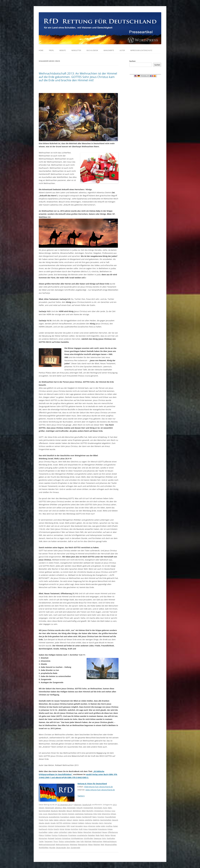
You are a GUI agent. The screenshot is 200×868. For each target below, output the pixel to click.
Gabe (51, 820)
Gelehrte (96, 820)
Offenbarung (113, 832)
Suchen (132, 61)
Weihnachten (97, 841)
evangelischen (54, 817)
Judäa (98, 826)
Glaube (41, 823)
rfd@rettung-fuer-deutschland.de (98, 787)
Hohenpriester (60, 826)
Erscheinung (43, 817)
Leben (51, 832)
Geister (75, 820)
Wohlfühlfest (44, 848)
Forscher (101, 817)
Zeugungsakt (61, 848)
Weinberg (74, 844)
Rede (98, 835)
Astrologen (98, 808)
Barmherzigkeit (45, 811)
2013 (115, 805)
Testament (48, 841)
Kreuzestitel (93, 829)
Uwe (78, 841)
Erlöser (113, 814)
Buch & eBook (92, 50)
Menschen (87, 832)
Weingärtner (83, 844)
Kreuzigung (102, 829)
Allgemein (78, 805)
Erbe (95, 814)
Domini (65, 814)
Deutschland (53, 814)
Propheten (72, 835)
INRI (68, 826)
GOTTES (59, 823)
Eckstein (71, 814)
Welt (102, 844)
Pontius (55, 835)
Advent (42, 808)
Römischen (43, 838)
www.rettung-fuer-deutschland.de (100, 790)
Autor (122, 50)
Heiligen (81, 823)
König (62, 829)
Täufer (41, 841)
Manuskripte (109, 50)
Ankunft (79, 808)
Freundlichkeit (110, 817)
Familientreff (87, 817)
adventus (58, 808)
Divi (60, 814)
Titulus (61, 841)
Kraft (81, 829)
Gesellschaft (87, 805)
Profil (51, 50)
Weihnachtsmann (62, 844)
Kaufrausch (43, 829)
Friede (41, 820)
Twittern (81, 796)
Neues (105, 832)
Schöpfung (66, 838)
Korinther (74, 829)
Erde (99, 814)
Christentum (99, 811)
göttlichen (67, 823)
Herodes (95, 823)
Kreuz (85, 829)
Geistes (82, 820)
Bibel (84, 811)
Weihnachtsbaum (110, 841)
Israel (73, 826)
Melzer (80, 832)
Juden (103, 826)
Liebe (70, 832)
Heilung (88, 823)
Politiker (48, 835)
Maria (75, 832)
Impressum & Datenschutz (141, 50)
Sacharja (58, 838)
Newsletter (76, 50)
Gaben (56, 820)
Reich (102, 835)
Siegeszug (98, 838)
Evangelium (65, 817)
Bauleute (54, 811)
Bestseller (62, 811)
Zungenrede (75, 848)
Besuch (69, 811)
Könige (67, 829)
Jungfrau (109, 826)
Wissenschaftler (111, 844)
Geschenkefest (106, 820)
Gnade (53, 823)
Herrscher (108, 823)
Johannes (92, 826)
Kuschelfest (43, 832)
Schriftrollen (89, 838)
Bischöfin (90, 811)
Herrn (101, 823)
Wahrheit (88, 841)
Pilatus (41, 835)
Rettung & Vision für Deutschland (92, 784)
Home (41, 50)
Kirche (50, 829)
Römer (113, 835)
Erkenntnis (106, 814)
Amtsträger (71, 808)
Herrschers (43, 826)
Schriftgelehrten (77, 838)
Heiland (74, 823)
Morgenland (97, 832)
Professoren (63, 835)
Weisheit (97, 844)
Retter (107, 835)
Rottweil (51, 838)
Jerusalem (79, 826)
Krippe (110, 829)
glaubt (47, 823)
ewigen (73, 817)
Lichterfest (63, 832)
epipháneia (79, 814)
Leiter (56, 832)
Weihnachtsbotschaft (47, 844)
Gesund (115, 820)
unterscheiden (70, 841)
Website (63, 50)
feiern (95, 817)
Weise (90, 844)
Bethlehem (77, 811)
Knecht (56, 829)
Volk (82, 841)
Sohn (104, 838)
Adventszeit (49, 808)
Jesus (85, 826)
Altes (64, 808)
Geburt (69, 820)
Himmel (51, 826)
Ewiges (79, 817)
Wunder (52, 848)
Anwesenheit (88, 808)
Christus (108, 811)
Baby (110, 808)
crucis (45, 814)
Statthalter (111, 838)
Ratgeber (91, 835)
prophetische (82, 835)
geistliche (89, 820)
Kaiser (115, 826)
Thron (56, 841)
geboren (63, 820)
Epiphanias (88, 814)
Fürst (46, 820)
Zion (68, 848)
